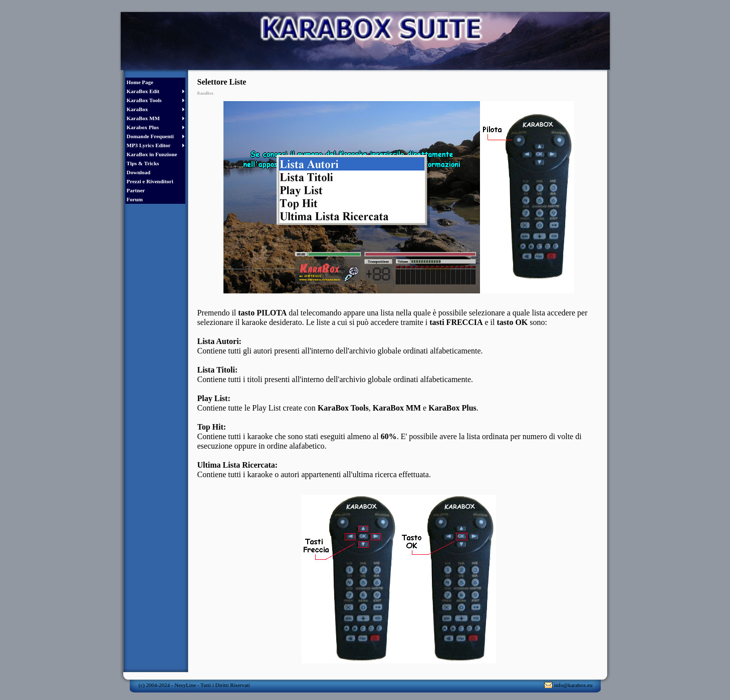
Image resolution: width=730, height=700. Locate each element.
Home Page (140, 82)
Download (139, 172)
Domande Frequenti (150, 136)
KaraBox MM (143, 118)
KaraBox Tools (144, 100)
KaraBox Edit (143, 91)
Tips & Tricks (143, 163)
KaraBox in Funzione (152, 154)
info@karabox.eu (573, 685)
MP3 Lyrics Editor (149, 145)
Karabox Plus (143, 127)
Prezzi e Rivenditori (150, 181)
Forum (135, 199)
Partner (136, 190)
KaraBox (138, 109)
